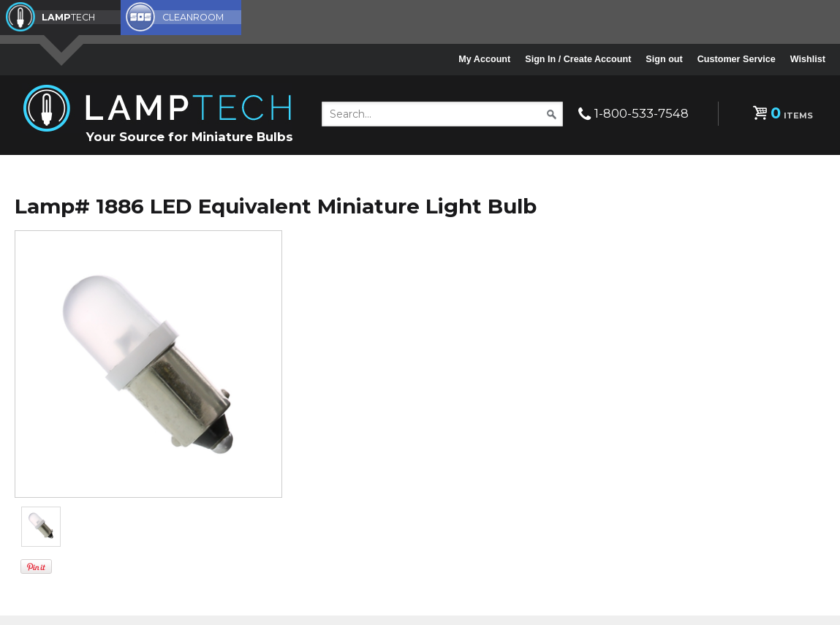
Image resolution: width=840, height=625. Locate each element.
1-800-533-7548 (642, 113)
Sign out (664, 59)
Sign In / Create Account (578, 59)
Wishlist (808, 59)
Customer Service (737, 59)
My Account (484, 59)
